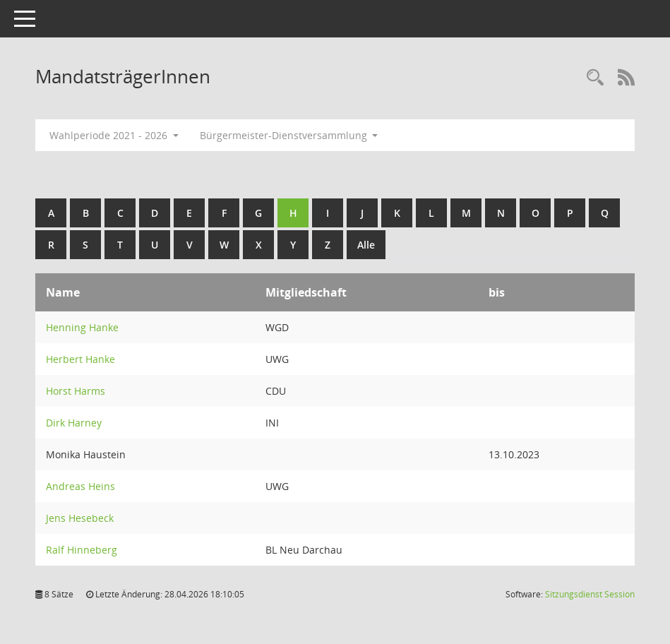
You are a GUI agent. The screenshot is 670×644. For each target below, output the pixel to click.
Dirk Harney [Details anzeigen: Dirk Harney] (74, 423)
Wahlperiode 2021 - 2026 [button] (114, 135)
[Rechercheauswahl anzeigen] (595, 78)
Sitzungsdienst (590, 594)
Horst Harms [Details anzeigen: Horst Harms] (76, 391)
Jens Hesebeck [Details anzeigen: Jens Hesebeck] (80, 518)
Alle (366, 245)
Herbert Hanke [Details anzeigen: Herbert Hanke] (80, 359)
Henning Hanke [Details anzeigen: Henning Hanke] (82, 327)
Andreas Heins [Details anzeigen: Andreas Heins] (80, 486)
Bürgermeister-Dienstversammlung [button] (289, 135)
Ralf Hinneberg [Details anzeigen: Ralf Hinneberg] (82, 550)
